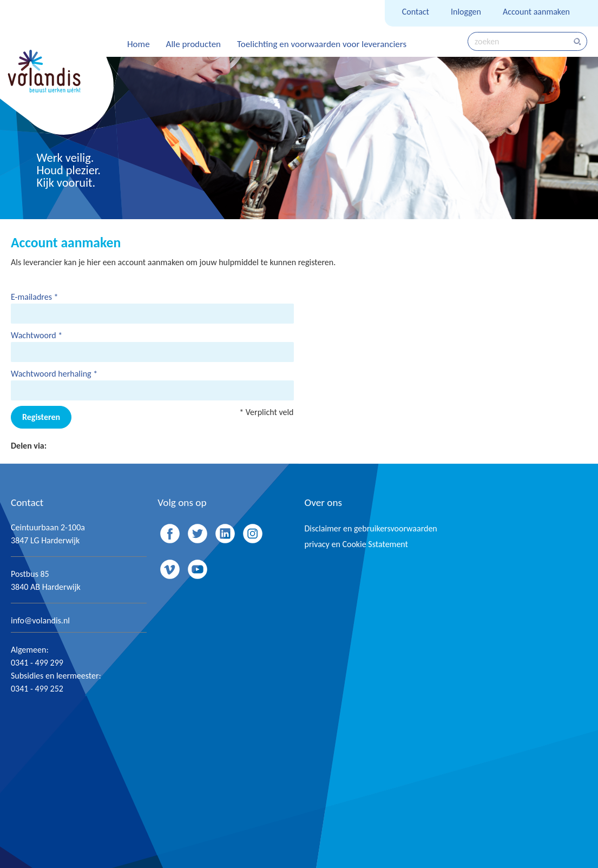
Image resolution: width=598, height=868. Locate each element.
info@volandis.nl (40, 620)
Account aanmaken (536, 12)
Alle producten (193, 44)
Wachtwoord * (37, 335)
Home (139, 44)
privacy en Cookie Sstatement (356, 544)
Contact (416, 12)
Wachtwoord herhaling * (54, 374)
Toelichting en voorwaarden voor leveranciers (322, 44)
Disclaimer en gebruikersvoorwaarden (371, 528)
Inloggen (466, 12)
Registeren (41, 417)
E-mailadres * (35, 297)
